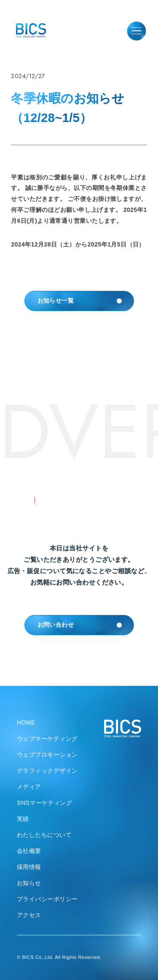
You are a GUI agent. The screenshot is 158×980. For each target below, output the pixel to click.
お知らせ (29, 883)
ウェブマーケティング (47, 739)
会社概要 (29, 851)
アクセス (29, 915)
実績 (23, 819)
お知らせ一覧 (81, 301)
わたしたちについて (44, 835)
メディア (29, 787)
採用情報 (29, 867)
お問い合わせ (81, 625)
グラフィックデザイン (47, 771)
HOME (26, 723)
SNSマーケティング (44, 803)
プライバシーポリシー (47, 899)
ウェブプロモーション (47, 755)
